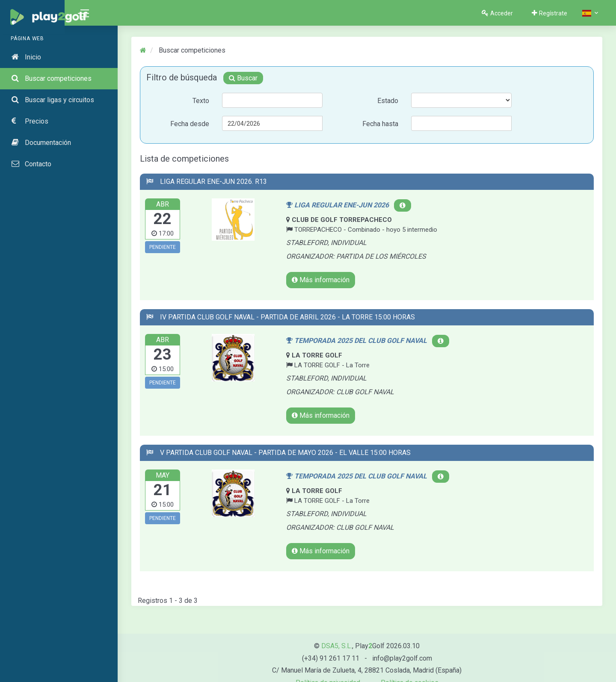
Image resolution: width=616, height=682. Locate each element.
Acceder (497, 12)
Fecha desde (190, 125)
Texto (201, 102)
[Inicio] (143, 52)
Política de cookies (410, 669)
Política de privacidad (328, 669)
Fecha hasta (380, 125)
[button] (591, 13)
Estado (388, 102)
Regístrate (549, 12)
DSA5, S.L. (337, 632)
